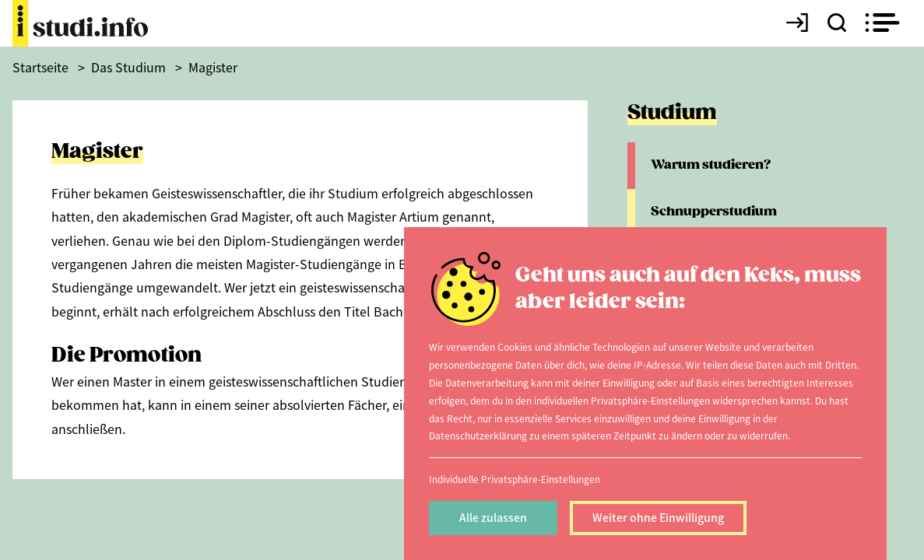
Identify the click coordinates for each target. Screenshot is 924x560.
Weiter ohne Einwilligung (658, 517)
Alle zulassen (493, 517)
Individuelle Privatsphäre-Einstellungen (515, 479)
